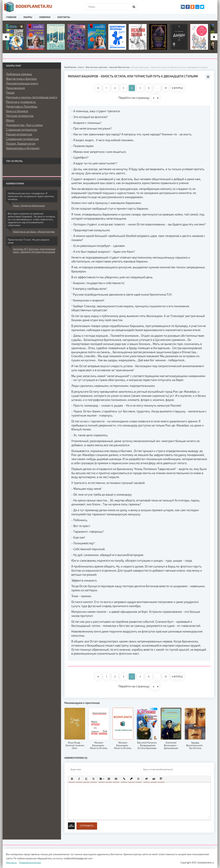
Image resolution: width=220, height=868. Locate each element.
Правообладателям (30, 862)
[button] (72, 779)
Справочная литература (22, 139)
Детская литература (20, 116)
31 (166, 88)
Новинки (45, 17)
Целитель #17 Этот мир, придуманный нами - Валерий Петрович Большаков (34, 250)
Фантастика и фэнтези (21, 79)
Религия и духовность (21, 102)
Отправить (87, 826)
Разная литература (19, 134)
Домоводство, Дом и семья (24, 125)
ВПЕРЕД (177, 88)
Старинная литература (21, 130)
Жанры (28, 17)
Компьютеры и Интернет (23, 148)
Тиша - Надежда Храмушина (29, 205)
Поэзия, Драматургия (21, 143)
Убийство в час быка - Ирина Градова (34, 231)
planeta (28, 7)
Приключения (15, 88)
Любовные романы (19, 74)
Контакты (64, 17)
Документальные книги (22, 83)
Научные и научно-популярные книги (32, 97)
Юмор (10, 120)
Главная (11, 17)
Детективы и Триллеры (22, 106)
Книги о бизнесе (17, 111)
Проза (10, 92)
